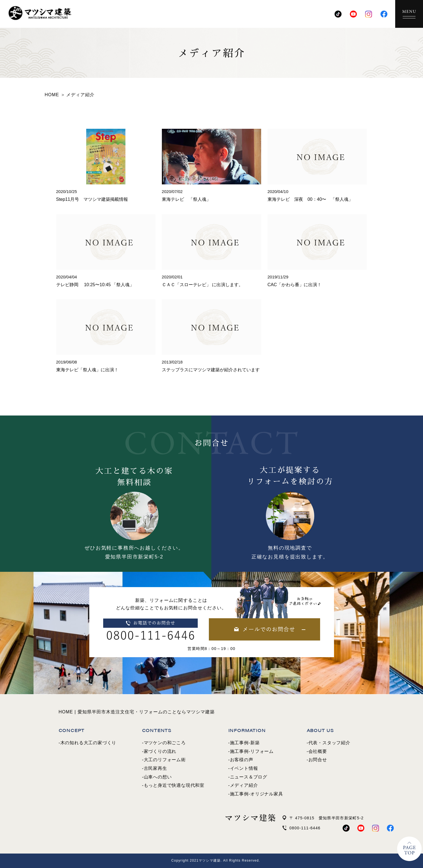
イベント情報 (244, 768)
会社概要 (318, 751)
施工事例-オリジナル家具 (257, 794)
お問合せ (318, 760)
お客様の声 (242, 760)
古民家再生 (155, 768)
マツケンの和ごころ (165, 743)
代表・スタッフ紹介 (329, 743)
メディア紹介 (244, 785)
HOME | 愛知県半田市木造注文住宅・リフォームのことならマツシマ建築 (137, 712)
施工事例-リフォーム (252, 751)
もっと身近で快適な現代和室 (174, 785)
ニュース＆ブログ (249, 777)
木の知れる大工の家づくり (88, 743)
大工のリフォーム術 (165, 760)
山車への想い (158, 777)
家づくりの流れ (160, 751)
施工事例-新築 (245, 743)
